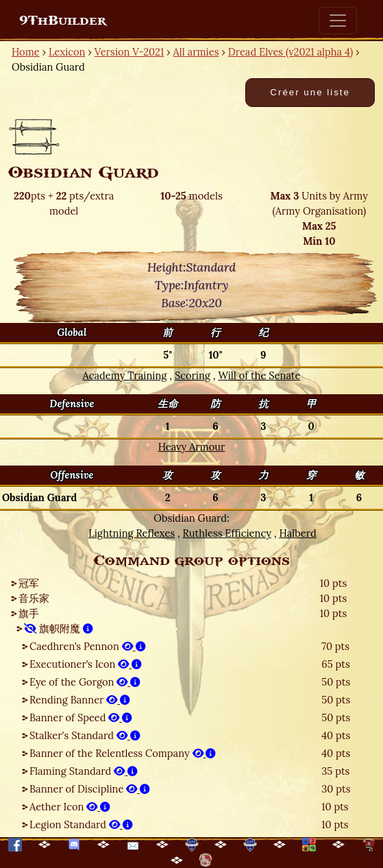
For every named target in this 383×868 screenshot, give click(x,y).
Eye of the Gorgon (85, 682)
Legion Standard (81, 824)
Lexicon (67, 52)
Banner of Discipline (90, 789)
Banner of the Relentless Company (123, 753)
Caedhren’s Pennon (88, 646)
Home (26, 52)
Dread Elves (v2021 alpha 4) (291, 52)
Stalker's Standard (85, 735)
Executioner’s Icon (86, 664)
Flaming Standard (84, 771)
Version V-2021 (129, 52)
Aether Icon (70, 807)
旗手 (29, 613)
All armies (196, 52)
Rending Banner (80, 700)
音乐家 (34, 598)
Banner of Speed (81, 718)
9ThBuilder (63, 21)
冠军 (29, 583)
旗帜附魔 (59, 628)
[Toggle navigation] (338, 21)
